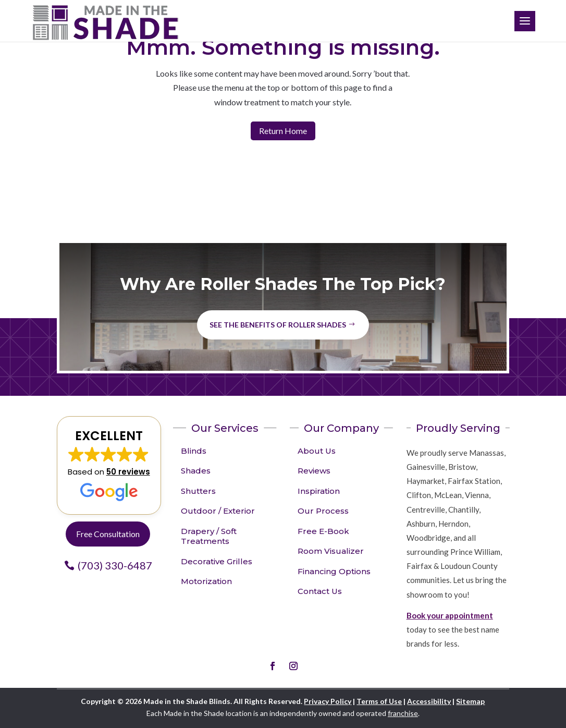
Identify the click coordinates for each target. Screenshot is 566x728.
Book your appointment (450, 615)
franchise (403, 713)
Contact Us (320, 591)
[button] (109, 466)
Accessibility (429, 701)
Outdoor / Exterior (218, 511)
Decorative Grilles (217, 561)
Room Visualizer (331, 551)
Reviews (314, 471)
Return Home (283, 131)
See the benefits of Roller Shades (278, 325)
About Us (317, 451)
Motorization (206, 581)
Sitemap (470, 701)
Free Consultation (108, 534)
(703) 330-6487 (115, 565)
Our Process (323, 511)
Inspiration (319, 491)
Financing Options (334, 571)
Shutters (198, 491)
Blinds (194, 451)
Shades (196, 471)
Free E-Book (323, 531)
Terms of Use (379, 701)
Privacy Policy (328, 701)
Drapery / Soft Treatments (209, 536)
